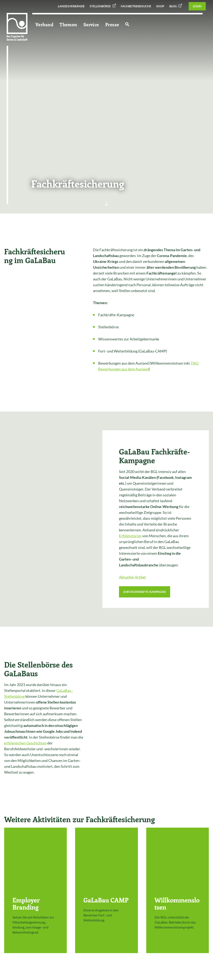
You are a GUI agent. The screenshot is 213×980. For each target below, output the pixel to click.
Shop (160, 6)
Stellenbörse (100, 6)
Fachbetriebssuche (136, 6)
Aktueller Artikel (132, 577)
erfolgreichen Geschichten (25, 743)
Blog (173, 6)
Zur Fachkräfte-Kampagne (145, 592)
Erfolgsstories (130, 536)
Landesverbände (71, 6)
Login (197, 6)
